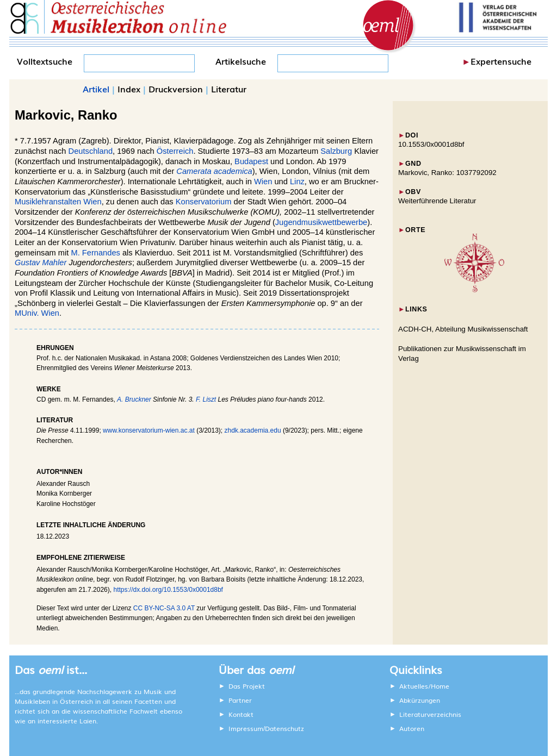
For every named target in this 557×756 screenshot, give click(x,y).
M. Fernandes (95, 253)
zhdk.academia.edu (253, 430)
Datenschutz (284, 728)
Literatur (229, 89)
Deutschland (91, 151)
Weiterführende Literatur (437, 201)
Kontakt (241, 714)
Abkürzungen (420, 700)
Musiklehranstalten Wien (58, 202)
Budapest (251, 161)
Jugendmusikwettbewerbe (321, 222)
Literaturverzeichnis (430, 714)
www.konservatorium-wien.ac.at (149, 430)
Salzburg (336, 151)
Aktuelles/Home (424, 686)
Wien (263, 182)
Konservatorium (204, 202)
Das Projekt (247, 686)
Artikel (96, 89)
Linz (297, 182)
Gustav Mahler (41, 263)
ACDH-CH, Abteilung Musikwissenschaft (463, 329)
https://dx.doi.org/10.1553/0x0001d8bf (168, 590)
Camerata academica (214, 171)
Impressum (246, 728)
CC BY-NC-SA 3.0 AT (164, 608)
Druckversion (176, 89)
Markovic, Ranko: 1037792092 (447, 173)
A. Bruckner (134, 399)
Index (129, 89)
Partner (240, 700)
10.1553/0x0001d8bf (431, 144)
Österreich (175, 151)
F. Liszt (206, 399)
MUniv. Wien (37, 313)
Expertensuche (501, 61)
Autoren (412, 728)
